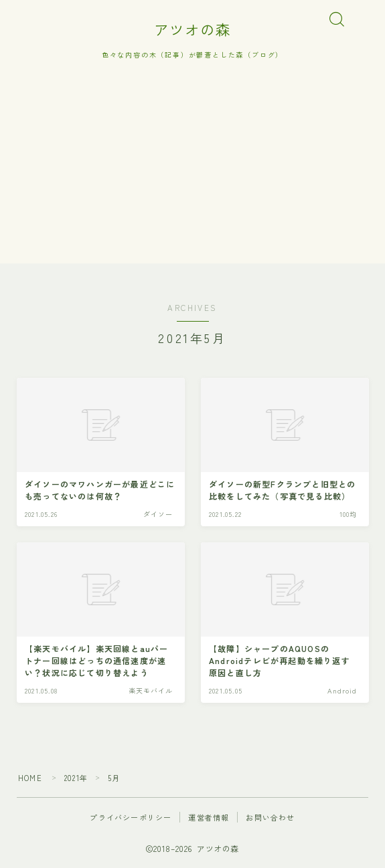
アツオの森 (192, 29)
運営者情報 (209, 817)
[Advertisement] (192, 170)
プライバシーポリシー (131, 817)
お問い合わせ (270, 817)
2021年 (76, 778)
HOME (30, 778)
